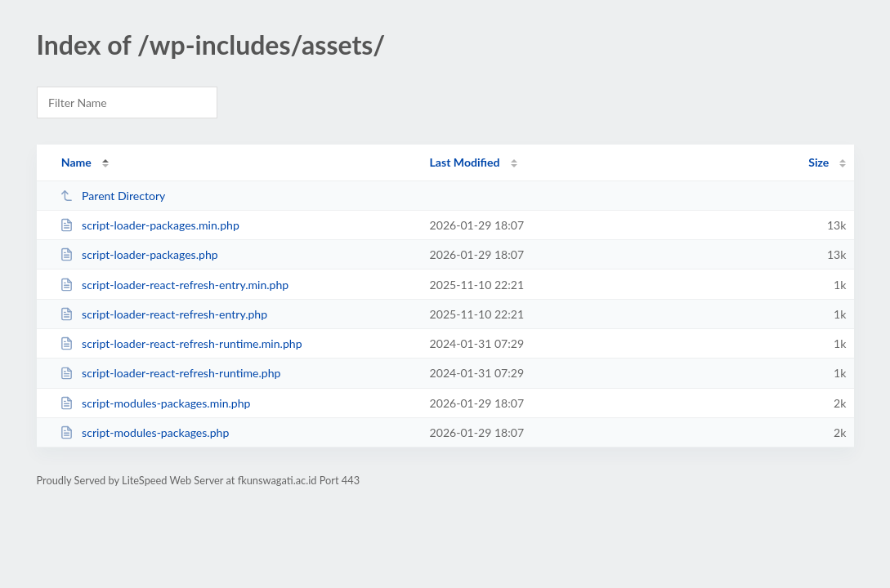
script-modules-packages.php (145, 432)
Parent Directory (113, 196)
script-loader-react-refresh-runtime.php (170, 373)
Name (76, 162)
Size (818, 162)
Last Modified (465, 162)
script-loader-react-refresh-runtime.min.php (181, 343)
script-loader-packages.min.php (150, 225)
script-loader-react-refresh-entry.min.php (174, 285)
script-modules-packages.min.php (155, 403)
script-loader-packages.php (139, 254)
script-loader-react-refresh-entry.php (163, 314)
